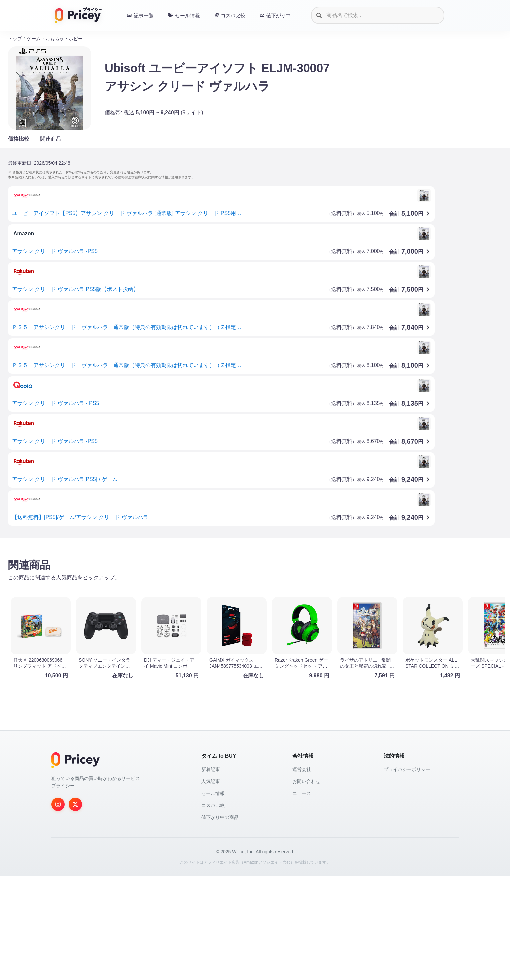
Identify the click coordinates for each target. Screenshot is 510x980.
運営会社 (302, 873)
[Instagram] (58, 908)
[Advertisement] (208, 595)
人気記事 (211, 885)
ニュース (302, 897)
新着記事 (211, 873)
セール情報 (213, 897)
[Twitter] (75, 908)
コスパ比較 (213, 909)
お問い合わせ (306, 885)
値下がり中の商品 (220, 921)
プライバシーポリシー (407, 873)
